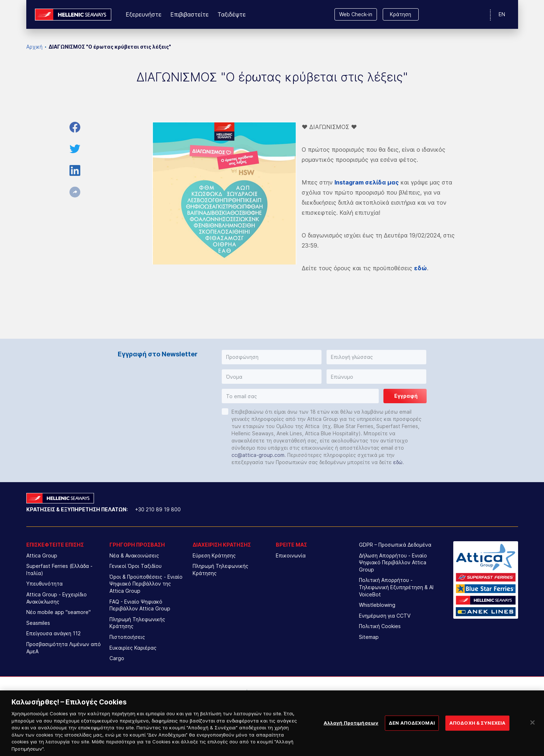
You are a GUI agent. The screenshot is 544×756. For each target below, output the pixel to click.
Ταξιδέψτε (232, 14)
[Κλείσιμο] (532, 731)
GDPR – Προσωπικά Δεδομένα (395, 545)
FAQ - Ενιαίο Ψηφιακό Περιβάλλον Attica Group (140, 605)
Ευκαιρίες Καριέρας (133, 648)
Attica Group (42, 555)
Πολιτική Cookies (380, 626)
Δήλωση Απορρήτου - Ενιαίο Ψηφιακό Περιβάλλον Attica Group (393, 562)
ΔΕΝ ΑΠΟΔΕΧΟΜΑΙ (412, 731)
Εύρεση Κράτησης (214, 555)
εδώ (398, 462)
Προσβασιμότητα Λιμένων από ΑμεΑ (64, 648)
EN (502, 14)
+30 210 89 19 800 (158, 509)
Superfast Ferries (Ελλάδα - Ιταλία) (59, 570)
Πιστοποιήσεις (127, 637)
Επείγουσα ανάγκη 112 (53, 633)
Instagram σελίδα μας (367, 182)
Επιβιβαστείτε (190, 14)
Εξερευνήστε (144, 14)
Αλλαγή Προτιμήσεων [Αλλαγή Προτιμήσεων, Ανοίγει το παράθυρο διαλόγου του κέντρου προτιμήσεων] (351, 731)
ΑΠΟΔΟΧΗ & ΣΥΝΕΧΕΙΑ (477, 731)
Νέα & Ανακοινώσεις (134, 555)
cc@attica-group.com (258, 455)
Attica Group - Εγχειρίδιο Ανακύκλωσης (57, 598)
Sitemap (369, 637)
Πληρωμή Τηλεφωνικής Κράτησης (137, 623)
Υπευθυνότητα (44, 584)
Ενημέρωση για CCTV (385, 616)
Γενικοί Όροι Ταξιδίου (136, 566)
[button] (272, 357)
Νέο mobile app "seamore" (59, 612)
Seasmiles (38, 623)
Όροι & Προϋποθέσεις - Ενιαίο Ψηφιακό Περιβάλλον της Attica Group (146, 584)
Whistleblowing (377, 605)
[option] (212, 698)
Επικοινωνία (291, 555)
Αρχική (34, 47)
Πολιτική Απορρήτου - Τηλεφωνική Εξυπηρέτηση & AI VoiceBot (396, 587)
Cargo (117, 658)
